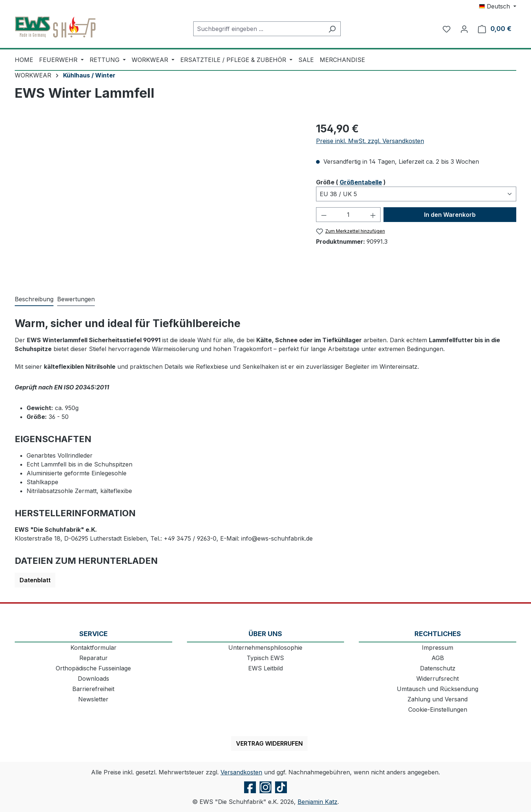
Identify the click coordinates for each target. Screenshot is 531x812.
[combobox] (258, 29)
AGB (438, 658)
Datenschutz (438, 668)
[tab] (34, 299)
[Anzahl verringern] (324, 215)
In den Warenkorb (450, 215)
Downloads (93, 679)
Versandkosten (241, 772)
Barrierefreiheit (93, 689)
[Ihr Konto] (464, 29)
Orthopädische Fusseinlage (93, 668)
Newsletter (93, 699)
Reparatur (93, 658)
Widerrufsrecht (438, 679)
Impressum (438, 648)
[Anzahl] (348, 215)
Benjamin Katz (317, 802)
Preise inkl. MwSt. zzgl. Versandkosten (370, 141)
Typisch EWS (265, 658)
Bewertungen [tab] (76, 299)
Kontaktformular (93, 648)
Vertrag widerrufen (269, 743)
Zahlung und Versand (438, 699)
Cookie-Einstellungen (438, 709)
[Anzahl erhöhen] (373, 215)
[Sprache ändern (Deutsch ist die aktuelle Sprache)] (498, 6)
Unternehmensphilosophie (265, 648)
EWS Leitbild (265, 668)
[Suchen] (332, 29)
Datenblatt (35, 580)
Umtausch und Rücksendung (438, 689)
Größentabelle (361, 182)
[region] (158, 200)
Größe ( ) (351, 182)
